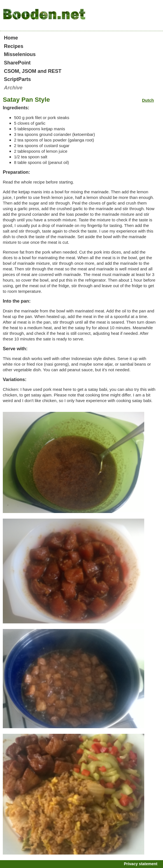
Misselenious (20, 54)
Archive (13, 88)
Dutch (148, 100)
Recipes (14, 46)
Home (11, 38)
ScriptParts (17, 79)
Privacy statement (141, 864)
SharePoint (17, 63)
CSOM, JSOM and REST (33, 71)
